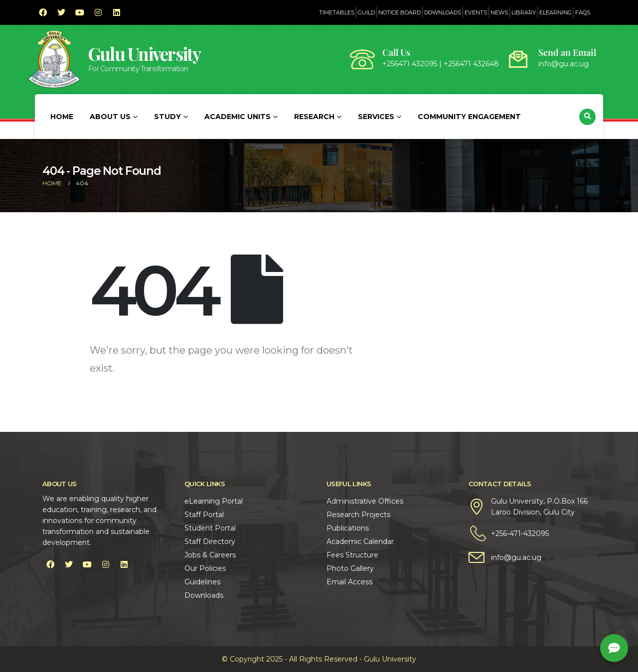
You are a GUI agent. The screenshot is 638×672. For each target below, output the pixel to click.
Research (314, 117)
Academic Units (238, 117)
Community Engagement (469, 117)
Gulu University (145, 54)
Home (62, 117)
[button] (587, 117)
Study (167, 117)
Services (376, 117)
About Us (110, 117)
